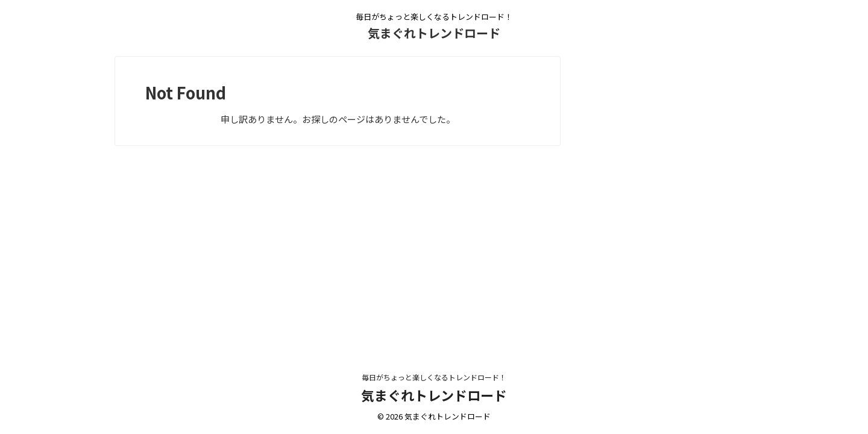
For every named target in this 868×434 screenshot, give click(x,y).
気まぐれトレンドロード (434, 33)
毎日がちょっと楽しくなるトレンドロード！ (434, 377)
